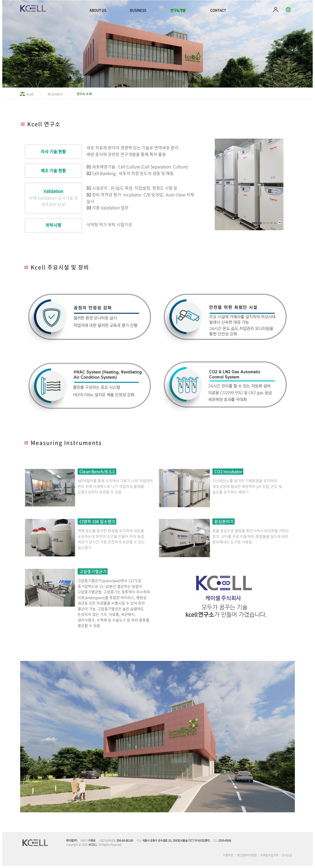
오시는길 (287, 855)
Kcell (30, 94)
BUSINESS (138, 10)
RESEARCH (55, 94)
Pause (281, 223)
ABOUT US (98, 10)
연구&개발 (178, 10)
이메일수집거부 (269, 855)
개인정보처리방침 (247, 855)
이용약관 (228, 855)
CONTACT (218, 10)
